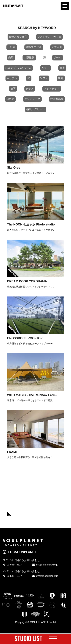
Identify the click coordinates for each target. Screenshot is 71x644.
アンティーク (32, 99)
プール (57, 57)
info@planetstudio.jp (47, 565)
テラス (30, 89)
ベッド (45, 68)
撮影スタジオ (34, 47)
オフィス (57, 47)
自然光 (10, 99)
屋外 (61, 78)
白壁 (11, 57)
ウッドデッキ (51, 89)
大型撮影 (29, 57)
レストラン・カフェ (49, 37)
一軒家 (12, 47)
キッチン (12, 78)
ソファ (44, 78)
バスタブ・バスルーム (18, 68)
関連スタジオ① (18, 37)
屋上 (62, 68)
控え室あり (57, 99)
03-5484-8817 (14, 565)
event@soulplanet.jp (47, 576)
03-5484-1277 (14, 576)
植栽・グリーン (36, 109)
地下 (13, 89)
